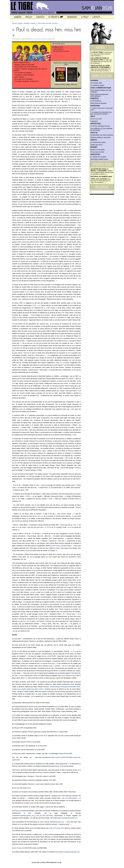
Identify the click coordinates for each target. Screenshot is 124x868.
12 (69, 249)
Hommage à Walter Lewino (99, 159)
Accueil (14, 23)
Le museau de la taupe (98, 142)
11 (67, 237)
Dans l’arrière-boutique (101, 88)
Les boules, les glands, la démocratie (26, 81)
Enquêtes (95, 98)
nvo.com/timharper (71, 798)
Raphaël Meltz (60, 44)
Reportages (96, 124)
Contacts (43, 862)
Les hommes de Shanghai (23, 73)
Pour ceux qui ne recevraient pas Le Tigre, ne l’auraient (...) (101, 181)
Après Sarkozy (19, 77)
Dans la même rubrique (22, 63)
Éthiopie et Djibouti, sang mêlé (101, 137)
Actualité (26, 23)
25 (20, 479)
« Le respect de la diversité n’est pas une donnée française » (101, 113)
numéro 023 (67, 63)
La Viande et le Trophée (98, 157)
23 (72, 407)
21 (18, 379)
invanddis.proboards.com (69, 818)
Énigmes (94, 147)
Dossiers (94, 81)
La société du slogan (97, 85)
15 (45, 266)
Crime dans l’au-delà (97, 152)
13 (41, 252)
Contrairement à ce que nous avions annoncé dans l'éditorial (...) (101, 54)
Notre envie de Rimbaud (99, 103)
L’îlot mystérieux (96, 101)
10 (50, 223)
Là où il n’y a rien (96, 119)
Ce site (60, 862)
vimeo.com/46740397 (49, 656)
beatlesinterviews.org (57, 822)
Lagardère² (94, 121)
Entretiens (95, 106)
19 (47, 324)
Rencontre (95, 154)
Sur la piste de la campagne (24, 79)
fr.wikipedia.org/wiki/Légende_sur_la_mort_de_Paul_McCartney (33, 816)
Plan (38, 862)
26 (27, 490)
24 (77, 418)
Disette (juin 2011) (97, 145)
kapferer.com (27, 788)
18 (79, 320)
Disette (94, 140)
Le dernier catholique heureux (100, 126)
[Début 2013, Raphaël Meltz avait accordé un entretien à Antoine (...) (102, 172)
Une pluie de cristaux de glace (24, 75)
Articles (20, 23)
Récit (93, 116)
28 (42, 521)
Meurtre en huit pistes (98, 150)
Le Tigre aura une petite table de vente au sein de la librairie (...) (101, 61)
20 (25, 353)
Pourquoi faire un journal (61, 51)
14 (41, 264)
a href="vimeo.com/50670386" (22, 848)
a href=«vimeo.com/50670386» (61, 546)
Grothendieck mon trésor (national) (102, 135)
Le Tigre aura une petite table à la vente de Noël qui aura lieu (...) (101, 68)
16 (17, 289)
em (75, 435)
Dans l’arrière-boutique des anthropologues (99, 95)
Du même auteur (58, 47)
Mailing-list (53, 862)
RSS (48, 862)
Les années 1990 (96, 83)
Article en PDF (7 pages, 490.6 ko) (66, 85)
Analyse (94, 133)
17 (35, 305)
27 (19, 501)
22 (38, 396)
